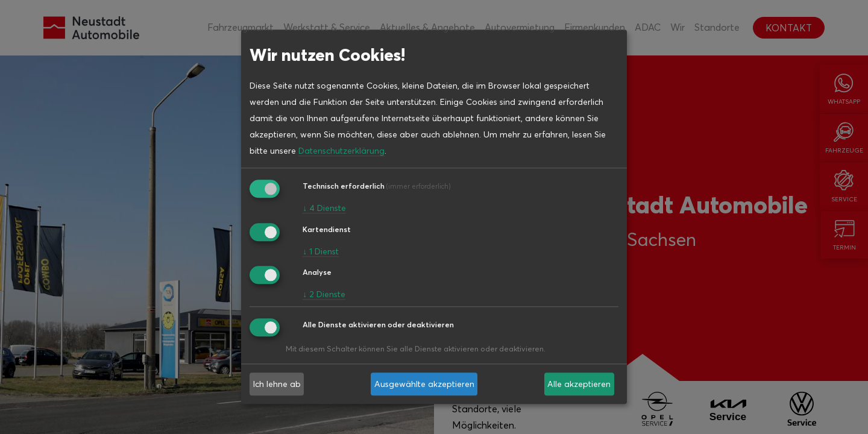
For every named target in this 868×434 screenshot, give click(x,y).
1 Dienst (321, 251)
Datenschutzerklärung (341, 151)
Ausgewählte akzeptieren (424, 384)
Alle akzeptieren (579, 384)
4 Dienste (324, 208)
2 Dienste (324, 295)
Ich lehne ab (277, 384)
